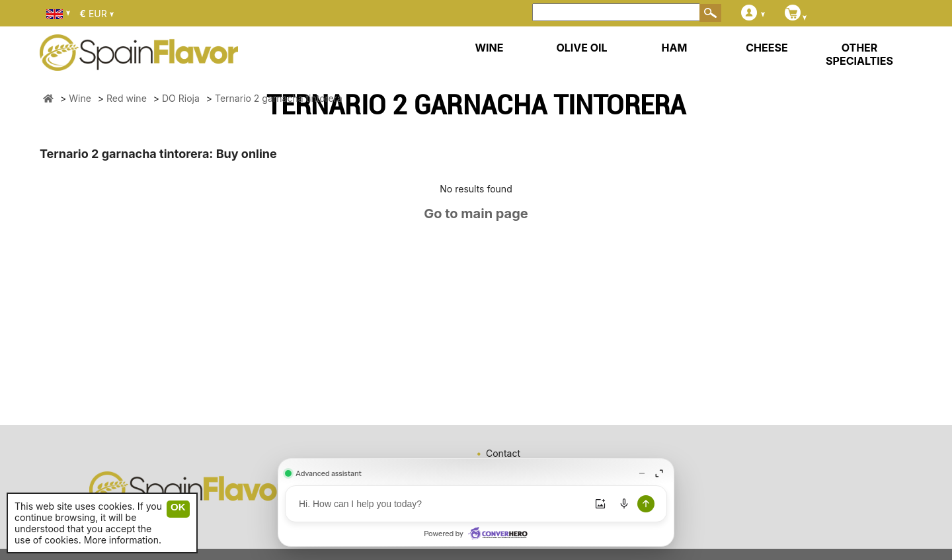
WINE (489, 48)
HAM (675, 48)
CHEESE (767, 48)
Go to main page (476, 214)
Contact (503, 453)
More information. (123, 540)
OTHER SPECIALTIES (859, 54)
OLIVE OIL (581, 48)
